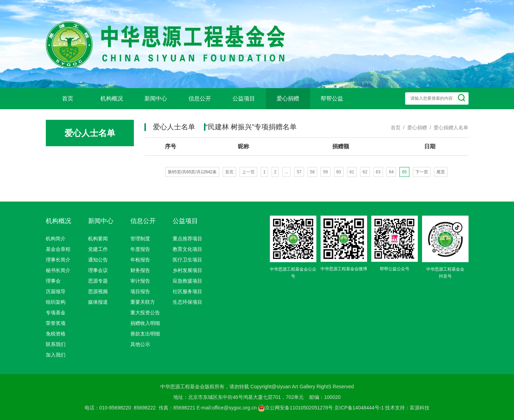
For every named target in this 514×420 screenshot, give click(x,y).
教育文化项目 (187, 249)
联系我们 (56, 344)
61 (352, 172)
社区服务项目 (187, 291)
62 (365, 172)
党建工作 (98, 249)
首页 (68, 98)
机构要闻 (98, 239)
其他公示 (140, 344)
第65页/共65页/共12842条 (192, 172)
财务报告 (140, 270)
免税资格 (56, 334)
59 (325, 172)
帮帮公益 (332, 98)
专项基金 (56, 313)
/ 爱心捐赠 (414, 128)
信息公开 (200, 98)
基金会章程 (58, 249)
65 (404, 172)
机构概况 (112, 98)
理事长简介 (58, 260)
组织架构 (56, 302)
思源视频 (98, 291)
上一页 (248, 172)
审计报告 (140, 281)
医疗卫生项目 (187, 260)
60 (339, 172)
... (286, 172)
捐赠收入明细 (145, 323)
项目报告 (140, 291)
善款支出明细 (145, 334)
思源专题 (98, 281)
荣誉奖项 (56, 323)
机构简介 (56, 239)
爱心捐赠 (288, 98)
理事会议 (98, 270)
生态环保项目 (187, 302)
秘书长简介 (58, 270)
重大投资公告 (145, 313)
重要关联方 (143, 302)
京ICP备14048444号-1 (359, 408)
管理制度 (140, 239)
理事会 (53, 281)
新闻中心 (156, 98)
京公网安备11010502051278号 (295, 408)
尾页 (441, 172)
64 (391, 172)
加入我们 (56, 355)
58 (312, 172)
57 (299, 172)
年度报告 (140, 249)
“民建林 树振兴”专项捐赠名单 (251, 127)
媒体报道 (98, 302)
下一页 (422, 172)
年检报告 (140, 260)
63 (378, 172)
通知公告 (98, 260)
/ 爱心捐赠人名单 (448, 128)
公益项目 (244, 98)
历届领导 (56, 291)
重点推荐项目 (187, 239)
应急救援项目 (187, 281)
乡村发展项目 (187, 270)
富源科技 (420, 408)
